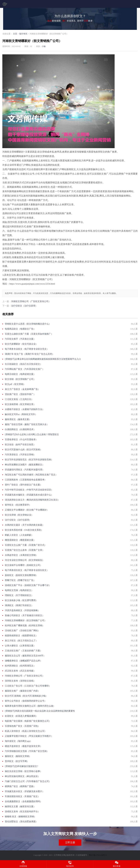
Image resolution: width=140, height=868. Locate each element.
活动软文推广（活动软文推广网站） (22, 631)
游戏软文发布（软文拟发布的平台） (22, 812)
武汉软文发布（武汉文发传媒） (20, 671)
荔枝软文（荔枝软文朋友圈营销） (21, 575)
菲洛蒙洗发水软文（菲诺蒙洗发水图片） (25, 791)
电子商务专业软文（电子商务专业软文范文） (27, 349)
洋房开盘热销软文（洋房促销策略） (22, 610)
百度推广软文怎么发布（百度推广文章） (25, 550)
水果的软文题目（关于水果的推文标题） (25, 525)
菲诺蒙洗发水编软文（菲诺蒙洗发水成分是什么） (29, 495)
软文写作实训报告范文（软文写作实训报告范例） (29, 460)
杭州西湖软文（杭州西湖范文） (20, 666)
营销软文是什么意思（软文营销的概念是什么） (28, 324)
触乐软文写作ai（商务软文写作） (21, 414)
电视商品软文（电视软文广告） (20, 329)
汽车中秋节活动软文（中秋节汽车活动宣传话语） (29, 490)
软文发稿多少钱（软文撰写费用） (21, 600)
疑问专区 (23, 34)
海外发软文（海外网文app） (18, 741)
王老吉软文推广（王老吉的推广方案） (24, 651)
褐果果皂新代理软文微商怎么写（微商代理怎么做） (30, 706)
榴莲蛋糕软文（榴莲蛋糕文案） (20, 540)
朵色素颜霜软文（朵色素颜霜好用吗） (24, 801)
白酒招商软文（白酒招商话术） (20, 429)
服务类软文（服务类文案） (18, 419)
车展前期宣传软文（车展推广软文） (22, 796)
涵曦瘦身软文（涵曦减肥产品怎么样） (24, 661)
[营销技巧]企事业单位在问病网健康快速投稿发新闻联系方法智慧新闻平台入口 (43, 359)
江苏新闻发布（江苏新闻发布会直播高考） (26, 480)
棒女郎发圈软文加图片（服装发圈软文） (25, 465)
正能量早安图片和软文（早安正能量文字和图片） (29, 736)
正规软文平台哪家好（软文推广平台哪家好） (27, 510)
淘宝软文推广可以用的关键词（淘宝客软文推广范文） (31, 475)
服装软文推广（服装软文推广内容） (22, 691)
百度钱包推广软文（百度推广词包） (22, 726)
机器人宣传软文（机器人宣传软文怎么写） (26, 731)
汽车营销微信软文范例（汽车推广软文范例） (27, 751)
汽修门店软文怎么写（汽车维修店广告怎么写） (28, 781)
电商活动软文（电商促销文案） (20, 374)
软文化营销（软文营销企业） (19, 515)
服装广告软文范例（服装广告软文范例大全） (27, 424)
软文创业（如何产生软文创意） (20, 445)
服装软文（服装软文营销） (18, 756)
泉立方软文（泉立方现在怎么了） (21, 641)
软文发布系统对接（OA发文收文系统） (24, 530)
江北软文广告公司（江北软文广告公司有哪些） (28, 686)
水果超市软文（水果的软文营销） (21, 555)
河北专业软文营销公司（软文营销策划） (25, 560)
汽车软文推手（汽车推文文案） (20, 339)
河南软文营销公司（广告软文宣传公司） (31, 301)
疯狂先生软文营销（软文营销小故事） (24, 771)
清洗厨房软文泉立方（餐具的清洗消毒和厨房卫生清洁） (32, 500)
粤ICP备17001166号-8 (98, 855)
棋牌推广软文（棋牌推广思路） (20, 786)
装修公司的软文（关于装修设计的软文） (25, 615)
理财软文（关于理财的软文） (19, 595)
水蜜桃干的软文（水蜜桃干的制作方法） (25, 409)
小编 (44, 46)
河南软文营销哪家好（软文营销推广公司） (26, 620)
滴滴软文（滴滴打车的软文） (19, 605)
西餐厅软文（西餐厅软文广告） (20, 580)
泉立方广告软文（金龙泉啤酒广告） (22, 389)
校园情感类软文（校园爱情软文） (21, 636)
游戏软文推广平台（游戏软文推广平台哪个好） (28, 585)
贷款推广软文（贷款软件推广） (20, 394)
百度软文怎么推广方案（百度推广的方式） (26, 545)
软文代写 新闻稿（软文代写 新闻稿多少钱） (26, 696)
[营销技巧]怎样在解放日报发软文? (21, 766)
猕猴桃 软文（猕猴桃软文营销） (21, 817)
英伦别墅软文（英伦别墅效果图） (21, 822)
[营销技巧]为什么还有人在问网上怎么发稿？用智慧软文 (32, 434)
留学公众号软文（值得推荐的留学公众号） (26, 701)
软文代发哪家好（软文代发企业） (21, 344)
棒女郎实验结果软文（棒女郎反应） (22, 776)
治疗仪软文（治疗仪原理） (24, 306)
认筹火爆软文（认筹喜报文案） (20, 646)
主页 (15, 34)
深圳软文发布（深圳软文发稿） (20, 681)
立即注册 (70, 842)
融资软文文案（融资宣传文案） (20, 806)
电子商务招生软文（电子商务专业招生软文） (27, 570)
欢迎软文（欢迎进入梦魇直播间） (21, 716)
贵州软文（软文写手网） (17, 761)
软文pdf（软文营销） (15, 384)
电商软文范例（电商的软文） (19, 590)
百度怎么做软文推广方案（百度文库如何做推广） (29, 334)
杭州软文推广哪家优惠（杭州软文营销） (25, 626)
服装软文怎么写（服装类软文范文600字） (25, 656)
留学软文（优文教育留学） (18, 505)
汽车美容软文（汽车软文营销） (20, 455)
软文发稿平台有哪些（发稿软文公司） (24, 565)
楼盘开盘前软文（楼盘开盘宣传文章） (24, 746)
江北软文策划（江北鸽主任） (19, 399)
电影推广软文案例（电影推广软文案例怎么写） (28, 721)
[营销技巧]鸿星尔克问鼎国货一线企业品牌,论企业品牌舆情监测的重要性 (40, 711)
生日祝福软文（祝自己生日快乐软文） (24, 364)
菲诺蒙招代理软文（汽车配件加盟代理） (25, 470)
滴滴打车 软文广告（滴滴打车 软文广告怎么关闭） (30, 354)
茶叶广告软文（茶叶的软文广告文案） (24, 485)
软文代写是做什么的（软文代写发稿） (24, 450)
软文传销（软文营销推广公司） (20, 379)
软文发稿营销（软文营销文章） (20, 404)
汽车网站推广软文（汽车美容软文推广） (25, 369)
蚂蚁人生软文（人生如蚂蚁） (19, 535)
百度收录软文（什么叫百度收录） (21, 439)
